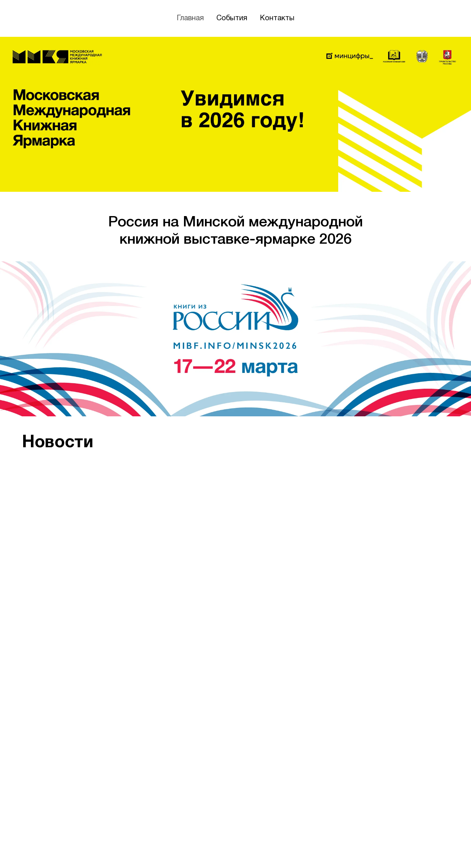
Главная (190, 18)
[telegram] (442, 849)
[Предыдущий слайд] (18, 639)
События (232, 18)
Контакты (277, 18)
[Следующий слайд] (453, 639)
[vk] (428, 849)
